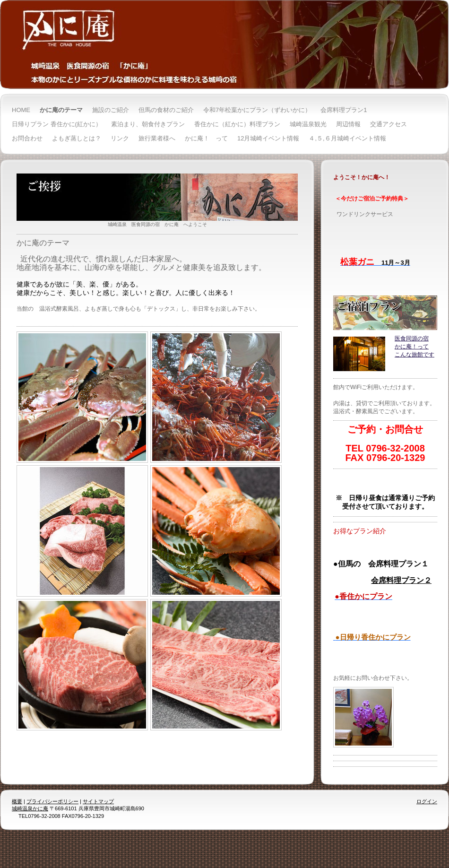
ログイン (427, 801)
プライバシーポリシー (52, 801)
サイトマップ (98, 801)
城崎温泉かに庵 (30, 808)
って (423, 347)
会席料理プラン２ (401, 580)
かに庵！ (406, 347)
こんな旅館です (414, 355)
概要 (17, 801)
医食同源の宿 (412, 339)
